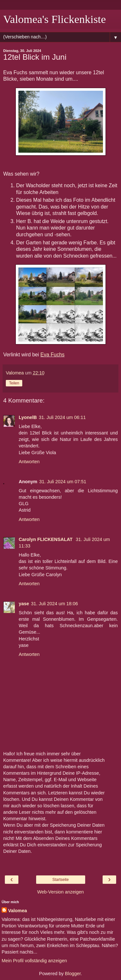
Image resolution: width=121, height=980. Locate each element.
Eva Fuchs (52, 355)
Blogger (73, 974)
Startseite (60, 880)
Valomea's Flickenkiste (55, 19)
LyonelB (28, 417)
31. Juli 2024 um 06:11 (62, 417)
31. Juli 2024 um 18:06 (55, 604)
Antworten (29, 462)
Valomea (17, 911)
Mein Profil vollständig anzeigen (34, 961)
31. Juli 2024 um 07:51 (63, 482)
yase (24, 604)
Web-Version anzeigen (60, 892)
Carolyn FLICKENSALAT (46, 539)
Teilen (14, 383)
